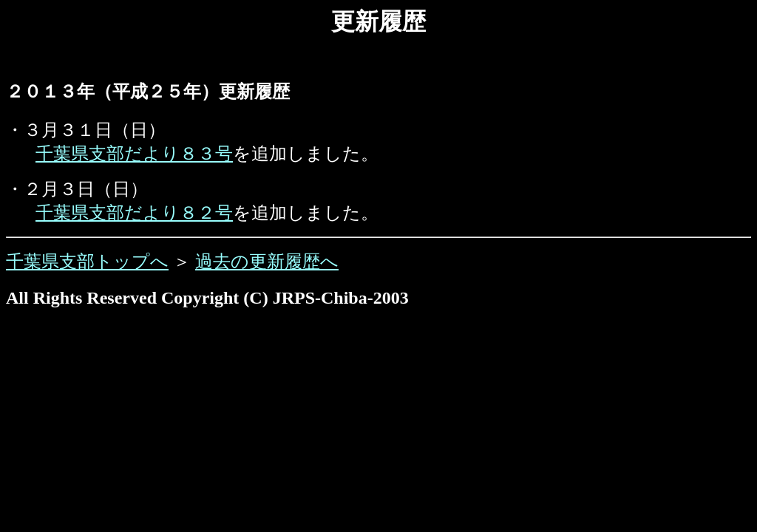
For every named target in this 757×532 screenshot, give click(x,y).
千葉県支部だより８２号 (134, 213)
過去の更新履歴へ (267, 262)
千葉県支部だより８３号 (134, 154)
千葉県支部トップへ (87, 262)
